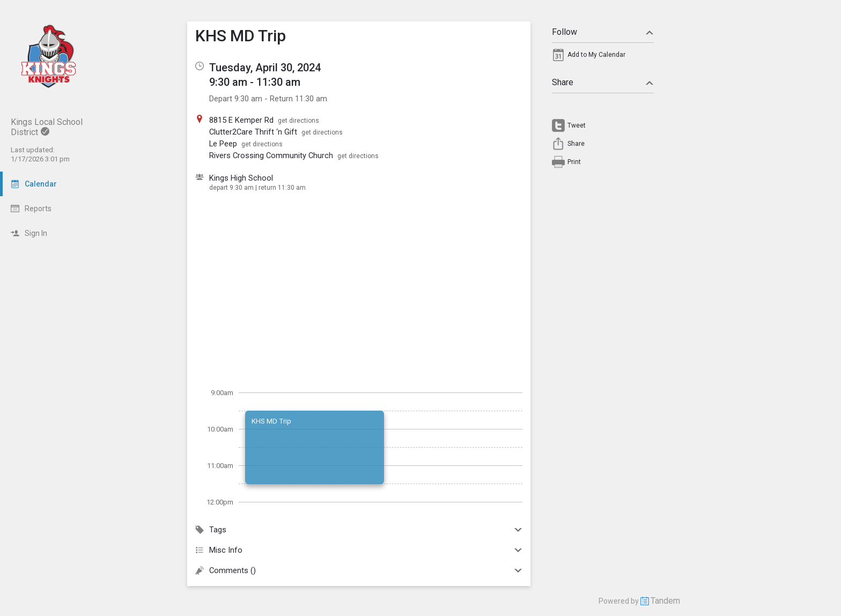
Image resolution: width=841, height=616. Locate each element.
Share (603, 82)
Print (574, 162)
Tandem (665, 601)
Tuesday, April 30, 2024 (265, 68)
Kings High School (241, 178)
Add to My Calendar (596, 55)
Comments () (359, 570)
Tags (359, 530)
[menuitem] (603, 57)
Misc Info (359, 550)
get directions (298, 121)
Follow (603, 32)
